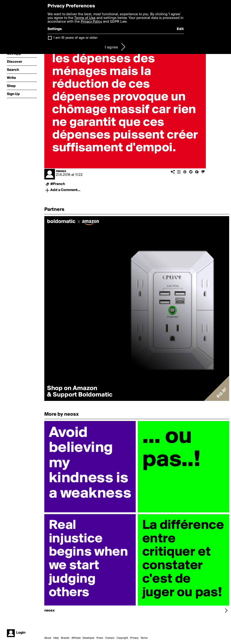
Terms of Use (85, 18)
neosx (61, 171)
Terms (144, 638)
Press (100, 638)
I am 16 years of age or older (76, 38)
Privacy (134, 638)
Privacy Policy (91, 22)
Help (56, 638)
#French (58, 184)
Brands (65, 638)
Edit (180, 29)
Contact (110, 638)
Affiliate (76, 638)
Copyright (122, 638)
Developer (88, 638)
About (48, 638)
